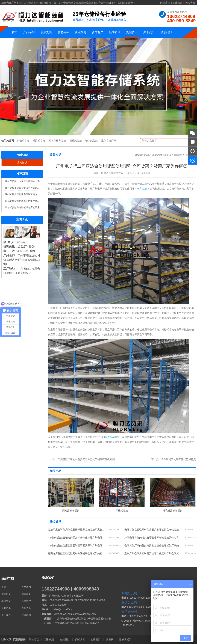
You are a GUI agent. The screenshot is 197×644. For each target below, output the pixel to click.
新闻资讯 (115, 32)
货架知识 (22, 162)
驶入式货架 (92, 141)
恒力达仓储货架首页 (161, 155)
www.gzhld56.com (86, 614)
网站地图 (190, 3)
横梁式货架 (39, 141)
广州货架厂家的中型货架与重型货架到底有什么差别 (81, 459)
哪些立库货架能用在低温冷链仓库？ (23, 194)
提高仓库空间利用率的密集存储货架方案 (23, 201)
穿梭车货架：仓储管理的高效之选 (22, 181)
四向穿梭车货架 (57, 141)
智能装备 (63, 32)
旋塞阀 (110, 639)
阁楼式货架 (76, 141)
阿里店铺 (165, 3)
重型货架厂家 (109, 141)
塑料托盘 (49, 639)
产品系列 (29, 32)
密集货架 (46, 32)
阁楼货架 (80, 639)
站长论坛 (34, 639)
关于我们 (149, 32)
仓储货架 (65, 639)
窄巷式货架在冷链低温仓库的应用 (22, 207)
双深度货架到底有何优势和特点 (174, 459)
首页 (15, 32)
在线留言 (178, 3)
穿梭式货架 (23, 141)
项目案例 (80, 32)
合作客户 (98, 32)
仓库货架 (142, 189)
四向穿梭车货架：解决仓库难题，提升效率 (23, 188)
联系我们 (166, 32)
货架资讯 (132, 32)
